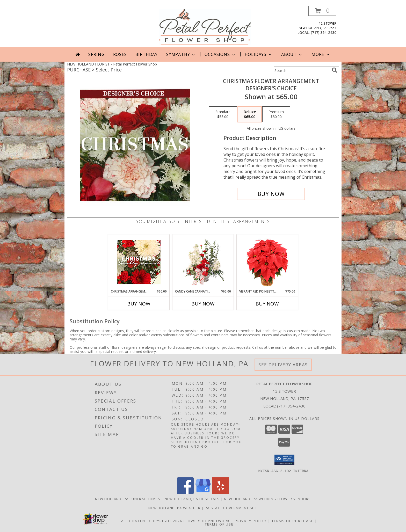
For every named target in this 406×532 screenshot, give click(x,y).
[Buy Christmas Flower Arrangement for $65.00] (271, 194)
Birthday (147, 54)
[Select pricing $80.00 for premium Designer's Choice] (276, 114)
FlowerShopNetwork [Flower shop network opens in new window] (207, 521)
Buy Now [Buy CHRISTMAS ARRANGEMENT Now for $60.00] (139, 304)
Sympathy (181, 54)
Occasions (220, 54)
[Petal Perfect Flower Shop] (205, 26)
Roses (120, 54)
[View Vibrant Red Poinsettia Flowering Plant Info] (267, 262)
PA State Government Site (231, 508)
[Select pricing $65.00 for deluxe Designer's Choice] (250, 114)
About (292, 54)
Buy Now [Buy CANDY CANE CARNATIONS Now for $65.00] (203, 304)
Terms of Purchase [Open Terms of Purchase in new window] (293, 521)
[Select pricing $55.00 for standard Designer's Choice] (223, 114)
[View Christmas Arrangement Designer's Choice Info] (139, 262)
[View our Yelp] (221, 492)
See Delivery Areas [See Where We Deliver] (283, 365)
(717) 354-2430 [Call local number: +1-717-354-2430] (324, 32)
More (321, 54)
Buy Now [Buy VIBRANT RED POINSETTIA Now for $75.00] (267, 304)
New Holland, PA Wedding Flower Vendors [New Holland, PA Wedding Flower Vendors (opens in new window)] (267, 499)
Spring (96, 54)
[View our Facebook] (185, 492)
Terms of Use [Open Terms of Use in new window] (219, 524)
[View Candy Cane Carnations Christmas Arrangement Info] (203, 262)
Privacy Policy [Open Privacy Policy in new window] (251, 521)
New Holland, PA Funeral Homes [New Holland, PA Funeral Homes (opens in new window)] (128, 499)
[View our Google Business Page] (203, 492)
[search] (335, 70)
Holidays (259, 54)
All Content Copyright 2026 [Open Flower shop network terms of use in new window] (152, 521)
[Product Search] (302, 70)
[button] (322, 11)
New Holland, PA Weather (174, 508)
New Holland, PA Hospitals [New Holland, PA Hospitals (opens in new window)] (192, 499)
